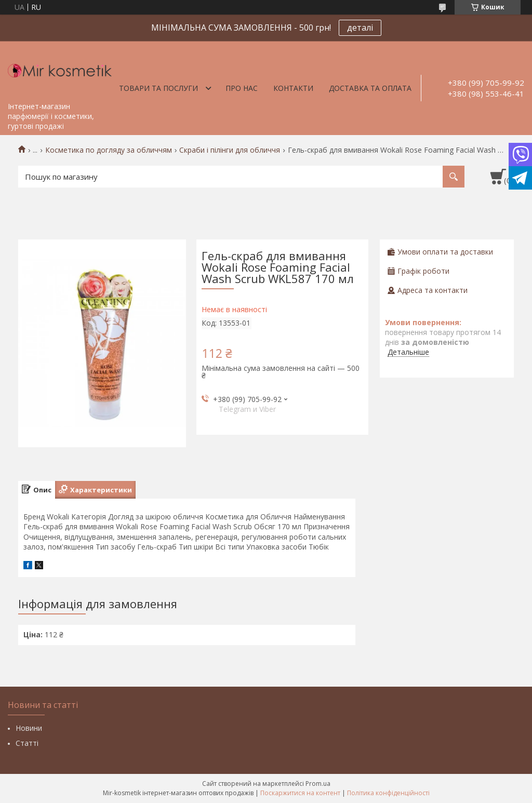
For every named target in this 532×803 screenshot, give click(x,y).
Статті (27, 743)
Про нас (242, 88)
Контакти (293, 88)
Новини (29, 728)
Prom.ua (318, 784)
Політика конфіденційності (388, 793)
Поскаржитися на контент (300, 793)
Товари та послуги (158, 88)
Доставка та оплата (370, 88)
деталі (360, 28)
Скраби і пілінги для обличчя (230, 150)
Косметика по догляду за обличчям (109, 150)
